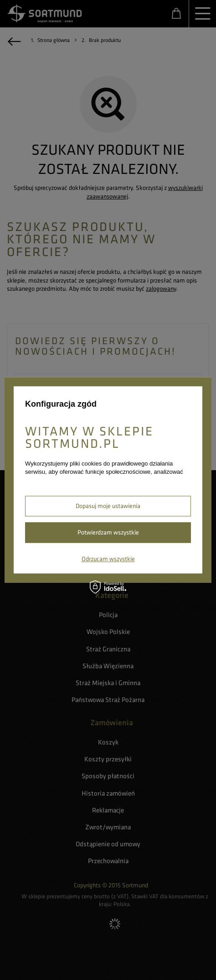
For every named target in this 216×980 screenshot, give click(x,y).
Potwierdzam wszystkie (108, 532)
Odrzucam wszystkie (108, 559)
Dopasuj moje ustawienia (108, 506)
